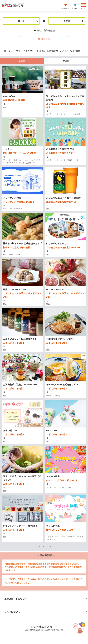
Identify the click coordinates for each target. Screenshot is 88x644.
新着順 (22, 61)
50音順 (66, 61)
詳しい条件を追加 (44, 30)
